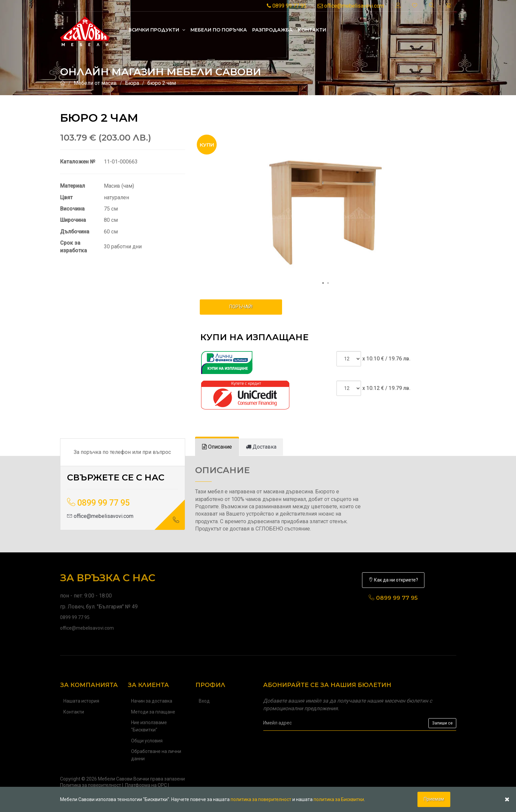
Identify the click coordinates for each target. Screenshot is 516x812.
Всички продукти (157, 30)
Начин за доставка (152, 701)
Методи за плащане (153, 712)
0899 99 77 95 (287, 6)
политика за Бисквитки (339, 799)
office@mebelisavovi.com (351, 6)
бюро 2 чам (162, 83)
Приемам (434, 799)
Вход (204, 701)
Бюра (132, 83)
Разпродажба (272, 30)
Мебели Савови (115, 779)
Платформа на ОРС (146, 785)
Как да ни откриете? (393, 580)
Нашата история (81, 701)
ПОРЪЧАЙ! (241, 307)
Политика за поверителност (91, 785)
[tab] (217, 447)
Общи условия (147, 741)
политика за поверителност (261, 799)
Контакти (312, 30)
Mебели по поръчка (219, 30)
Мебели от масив (95, 83)
